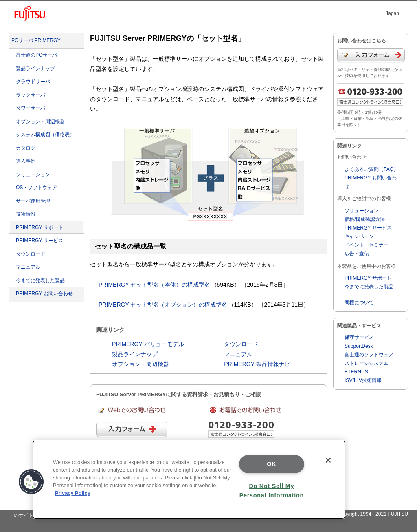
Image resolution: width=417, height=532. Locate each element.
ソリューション (33, 174)
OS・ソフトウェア (36, 188)
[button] (31, 482)
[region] (189, 480)
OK (271, 464)
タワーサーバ (31, 108)
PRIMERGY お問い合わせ (44, 294)
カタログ (26, 148)
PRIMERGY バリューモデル (148, 344)
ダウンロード (31, 254)
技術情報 (26, 214)
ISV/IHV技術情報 (363, 380)
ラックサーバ (31, 95)
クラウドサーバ (33, 82)
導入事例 (26, 161)
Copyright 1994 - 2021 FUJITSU (373, 514)
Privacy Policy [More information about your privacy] (73, 493)
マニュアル (28, 267)
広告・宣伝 (357, 254)
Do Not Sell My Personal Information (272, 491)
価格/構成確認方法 (365, 219)
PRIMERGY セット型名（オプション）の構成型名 (163, 305)
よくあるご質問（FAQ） (371, 169)
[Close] (328, 460)
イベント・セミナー (367, 245)
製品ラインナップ (35, 68)
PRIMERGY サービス (40, 241)
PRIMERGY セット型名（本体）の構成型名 (155, 285)
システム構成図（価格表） (45, 135)
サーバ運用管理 (33, 201)
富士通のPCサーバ (36, 55)
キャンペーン (359, 236)
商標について (359, 302)
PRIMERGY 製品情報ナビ (257, 364)
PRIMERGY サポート (40, 227)
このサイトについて (31, 515)
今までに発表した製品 (40, 280)
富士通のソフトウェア (369, 355)
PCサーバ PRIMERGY (36, 40)
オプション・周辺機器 (40, 121)
